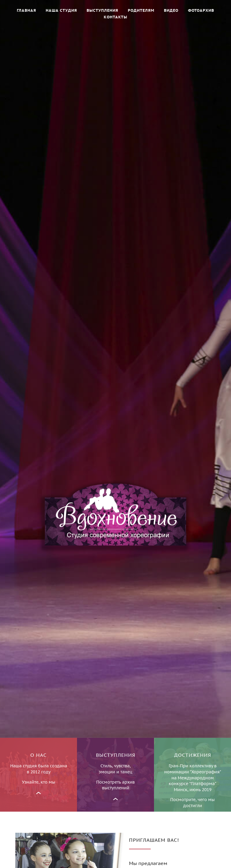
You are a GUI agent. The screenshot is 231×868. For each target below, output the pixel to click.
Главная (26, 10)
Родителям (141, 10)
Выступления (102, 10)
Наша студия (61, 10)
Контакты (115, 17)
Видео (171, 10)
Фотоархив (201, 10)
